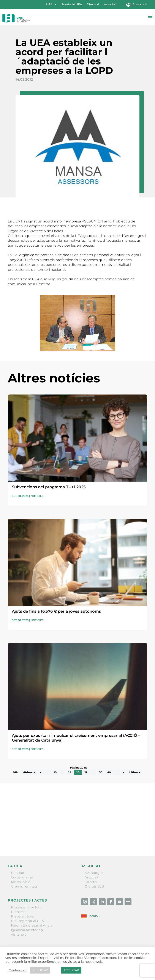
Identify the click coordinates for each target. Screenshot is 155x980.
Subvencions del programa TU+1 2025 (49, 487)
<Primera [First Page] (29, 773)
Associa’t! (111, 4)
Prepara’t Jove (22, 916)
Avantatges (94, 873)
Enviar (137, 838)
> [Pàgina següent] (123, 773)
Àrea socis (140, 4)
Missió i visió (21, 882)
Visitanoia (19, 934)
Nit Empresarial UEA (28, 921)
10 (55, 773)
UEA (49, 4)
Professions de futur (27, 907)
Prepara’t (18, 912)
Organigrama (22, 877)
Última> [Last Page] (135, 773)
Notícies (37, 496)
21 (86, 773)
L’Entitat (18, 873)
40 (109, 773)
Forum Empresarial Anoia (32, 925)
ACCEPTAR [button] (71, 970)
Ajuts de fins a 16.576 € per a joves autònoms (56, 611)
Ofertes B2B (94, 886)
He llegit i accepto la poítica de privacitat (36, 829)
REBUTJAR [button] (40, 970)
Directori (93, 4)
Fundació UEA (72, 4)
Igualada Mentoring (27, 930)
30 (101, 773)
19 (70, 773)
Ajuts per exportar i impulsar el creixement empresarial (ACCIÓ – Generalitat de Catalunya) (76, 738)
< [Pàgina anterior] (41, 773)
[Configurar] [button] (17, 970)
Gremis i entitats (24, 886)
